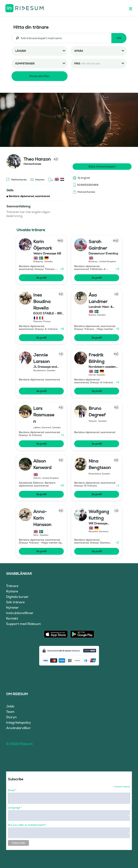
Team (10, 712)
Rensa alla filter (40, 76)
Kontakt (12, 618)
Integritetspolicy (19, 722)
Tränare (12, 586)
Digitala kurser (17, 597)
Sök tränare (15, 602)
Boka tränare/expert (102, 166)
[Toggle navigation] (132, 8)
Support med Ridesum (24, 624)
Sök (119, 38)
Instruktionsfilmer (20, 613)
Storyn (11, 717)
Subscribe (18, 843)
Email (12, 790)
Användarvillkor (18, 728)
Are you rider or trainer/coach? (27, 825)
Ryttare (12, 591)
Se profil (41, 278)
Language (15, 808)
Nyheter (12, 608)
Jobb (10, 706)
